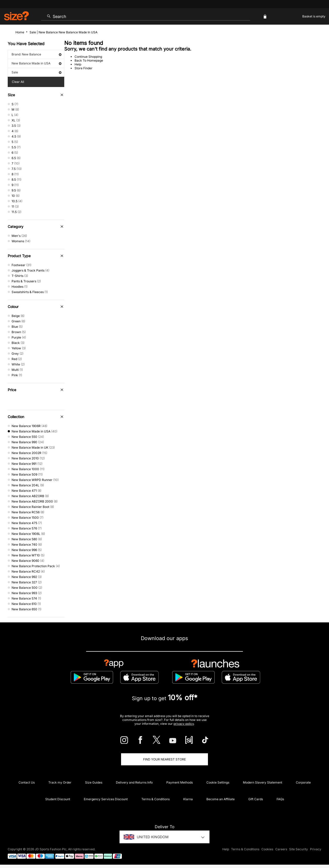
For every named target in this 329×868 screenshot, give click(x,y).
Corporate (303, 782)
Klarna (188, 799)
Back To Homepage (89, 60)
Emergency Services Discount (106, 799)
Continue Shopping (88, 57)
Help (78, 64)
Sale (36, 72)
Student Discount (58, 799)
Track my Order (60, 782)
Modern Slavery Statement (263, 782)
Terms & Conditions (156, 799)
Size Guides (94, 782)
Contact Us (27, 782)
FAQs (280, 799)
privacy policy (184, 724)
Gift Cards (256, 799)
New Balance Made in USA (36, 63)
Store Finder (84, 68)
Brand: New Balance (36, 54)
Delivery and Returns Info (134, 782)
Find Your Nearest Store (164, 759)
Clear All (18, 82)
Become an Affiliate (221, 799)
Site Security (299, 849)
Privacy (316, 849)
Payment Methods (180, 782)
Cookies (267, 849)
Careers (281, 849)
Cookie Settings (218, 782)
